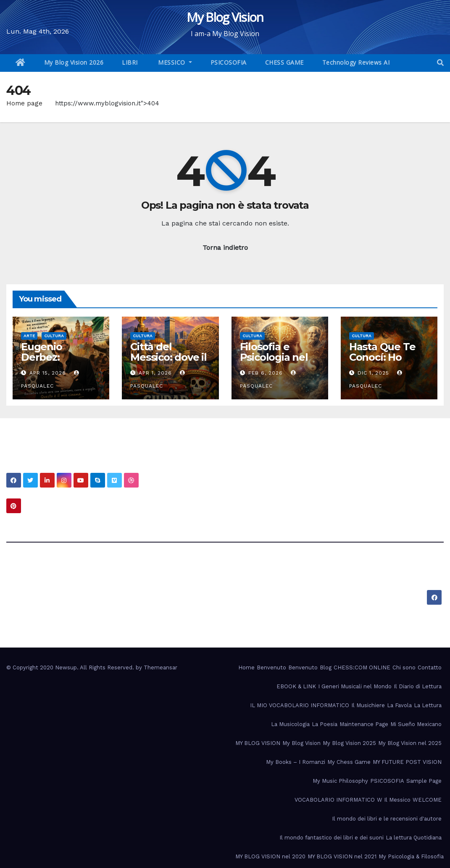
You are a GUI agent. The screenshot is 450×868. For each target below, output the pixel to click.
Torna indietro (225, 248)
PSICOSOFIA (229, 62)
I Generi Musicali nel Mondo (355, 686)
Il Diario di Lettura (418, 686)
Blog (326, 667)
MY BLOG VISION (258, 743)
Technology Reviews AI (356, 62)
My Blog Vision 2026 (74, 62)
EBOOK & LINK (296, 686)
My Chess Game (349, 762)
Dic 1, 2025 (373, 373)
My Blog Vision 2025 (349, 743)
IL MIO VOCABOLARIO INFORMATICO (300, 705)
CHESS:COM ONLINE (362, 667)
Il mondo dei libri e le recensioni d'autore (387, 819)
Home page (24, 103)
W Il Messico (394, 800)
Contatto (430, 667)
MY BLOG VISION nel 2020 (270, 856)
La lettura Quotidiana (414, 838)
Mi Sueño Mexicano (416, 724)
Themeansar (161, 667)
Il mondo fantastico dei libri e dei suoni (332, 838)
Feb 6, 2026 (266, 373)
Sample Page (424, 781)
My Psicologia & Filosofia (411, 856)
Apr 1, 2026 (155, 373)
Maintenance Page (364, 724)
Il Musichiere (368, 705)
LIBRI (130, 62)
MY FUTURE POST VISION (407, 762)
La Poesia (325, 724)
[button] (440, 63)
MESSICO (172, 62)
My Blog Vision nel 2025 (410, 743)
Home (246, 667)
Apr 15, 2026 (48, 373)
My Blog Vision (225, 17)
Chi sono (404, 667)
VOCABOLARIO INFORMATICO (335, 800)
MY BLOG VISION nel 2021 (342, 856)
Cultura (54, 336)
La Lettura (428, 705)
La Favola (399, 705)
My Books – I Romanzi (296, 762)
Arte (29, 336)
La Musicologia (290, 724)
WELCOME (427, 800)
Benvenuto (271, 667)
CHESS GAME (284, 62)
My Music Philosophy (340, 781)
